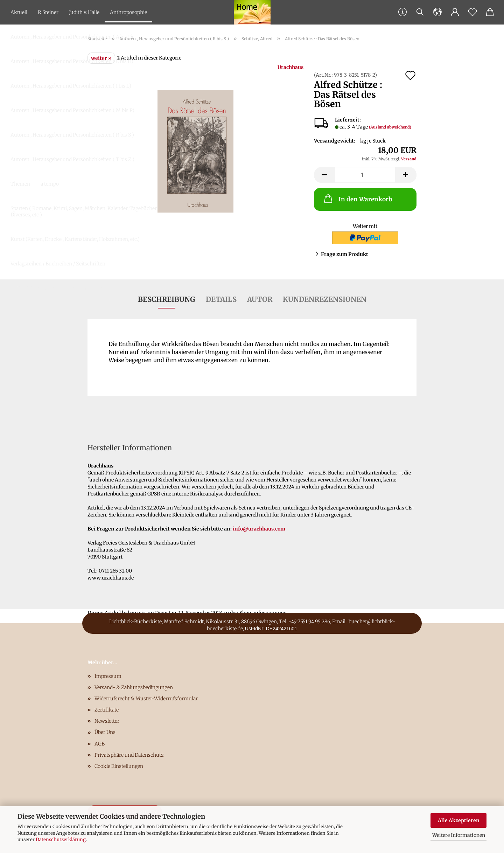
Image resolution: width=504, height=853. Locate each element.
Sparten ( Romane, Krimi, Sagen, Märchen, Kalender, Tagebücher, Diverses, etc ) (84, 211)
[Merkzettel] (472, 12)
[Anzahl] (365, 175)
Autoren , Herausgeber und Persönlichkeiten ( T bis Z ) (72, 159)
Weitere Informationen (459, 835)
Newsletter (107, 721)
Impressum (108, 676)
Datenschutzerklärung (61, 840)
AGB (100, 744)
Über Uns (105, 732)
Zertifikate (107, 710)
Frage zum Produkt (345, 254)
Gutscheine (23, 313)
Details (221, 299)
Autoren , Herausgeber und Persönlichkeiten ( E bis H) (72, 61)
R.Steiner (48, 12)
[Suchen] (420, 12)
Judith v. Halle (84, 12)
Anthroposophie (128, 12)
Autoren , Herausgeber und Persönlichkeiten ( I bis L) (71, 86)
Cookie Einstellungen (119, 766)
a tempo (50, 184)
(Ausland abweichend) (390, 127)
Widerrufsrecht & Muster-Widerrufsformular (146, 699)
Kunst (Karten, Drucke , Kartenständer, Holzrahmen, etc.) (75, 239)
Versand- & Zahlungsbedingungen (134, 687)
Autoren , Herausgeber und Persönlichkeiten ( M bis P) (72, 110)
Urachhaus (290, 67)
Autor (260, 299)
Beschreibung (167, 299)
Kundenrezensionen (325, 299)
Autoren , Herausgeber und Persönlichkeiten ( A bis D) (72, 37)
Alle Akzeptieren (459, 820)
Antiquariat (112, 288)
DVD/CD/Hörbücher (33, 288)
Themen (20, 184)
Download (77, 288)
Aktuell (19, 12)
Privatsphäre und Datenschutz (129, 755)
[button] (437, 12)
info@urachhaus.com (259, 529)
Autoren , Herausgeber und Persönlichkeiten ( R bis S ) (72, 135)
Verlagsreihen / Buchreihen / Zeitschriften (58, 264)
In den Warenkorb (357, 199)
